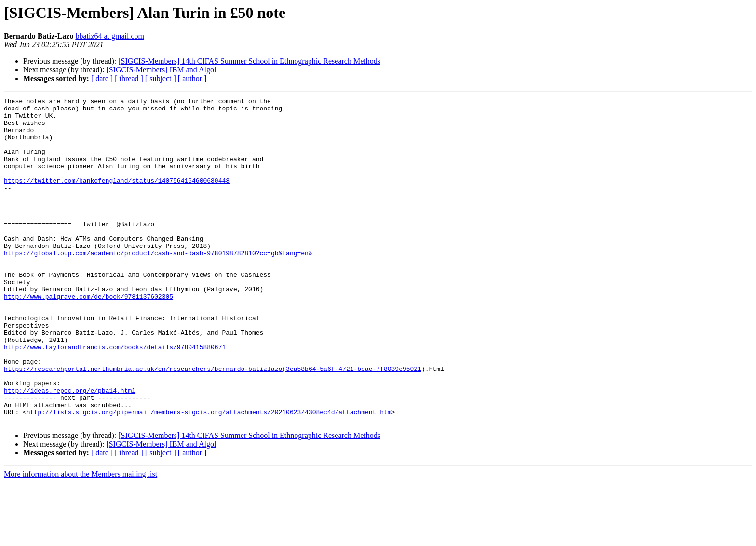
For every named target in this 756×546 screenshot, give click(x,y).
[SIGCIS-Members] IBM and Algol (161, 70)
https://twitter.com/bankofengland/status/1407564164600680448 (117, 198)
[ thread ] (129, 78)
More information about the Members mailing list (81, 538)
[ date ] (102, 78)
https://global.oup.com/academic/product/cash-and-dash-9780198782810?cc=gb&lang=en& (158, 285)
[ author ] (192, 78)
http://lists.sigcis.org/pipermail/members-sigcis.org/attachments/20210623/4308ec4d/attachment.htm (209, 476)
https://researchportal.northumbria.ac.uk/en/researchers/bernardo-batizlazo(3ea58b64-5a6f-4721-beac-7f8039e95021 (213, 423)
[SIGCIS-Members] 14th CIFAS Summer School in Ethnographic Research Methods (249, 61)
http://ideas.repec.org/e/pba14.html (70, 450)
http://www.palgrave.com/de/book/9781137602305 (88, 337)
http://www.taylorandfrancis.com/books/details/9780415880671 (115, 397)
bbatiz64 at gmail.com (110, 36)
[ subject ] (161, 78)
